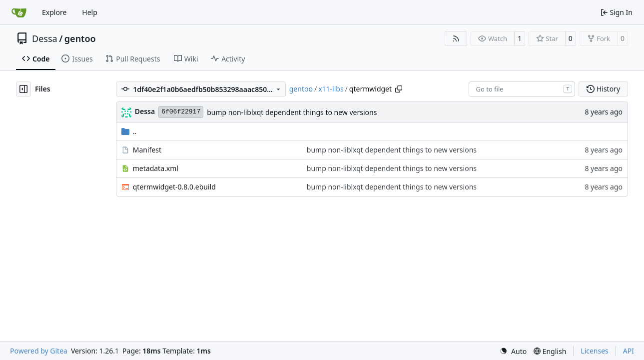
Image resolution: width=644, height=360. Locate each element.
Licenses (595, 351)
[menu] (513, 351)
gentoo (80, 38)
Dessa (45, 38)
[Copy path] (399, 89)
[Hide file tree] (23, 89)
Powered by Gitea (39, 351)
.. (129, 131)
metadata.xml (156, 168)
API (629, 351)
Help (90, 12)
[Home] (19, 12)
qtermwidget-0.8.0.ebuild (174, 187)
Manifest (147, 150)
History (603, 89)
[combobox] (522, 89)
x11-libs (331, 89)
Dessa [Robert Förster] (145, 111)
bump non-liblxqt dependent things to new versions (292, 112)
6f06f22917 (181, 112)
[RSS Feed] (456, 38)
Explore (54, 12)
